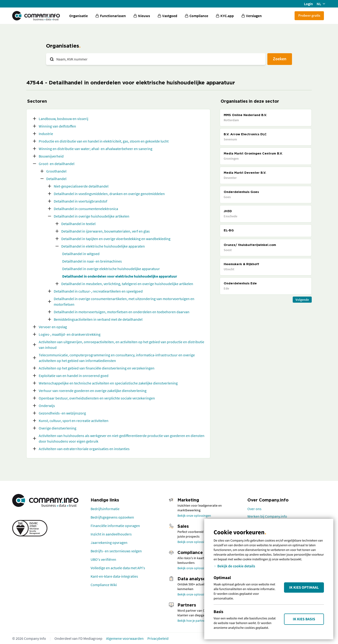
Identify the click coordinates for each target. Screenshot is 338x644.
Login (308, 4)
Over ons (254, 509)
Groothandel (56, 171)
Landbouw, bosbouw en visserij (63, 119)
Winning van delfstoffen (57, 126)
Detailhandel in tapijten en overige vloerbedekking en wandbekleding (116, 239)
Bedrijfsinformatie (105, 509)
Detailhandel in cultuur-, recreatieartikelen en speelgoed (98, 291)
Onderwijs (47, 406)
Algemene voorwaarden (125, 638)
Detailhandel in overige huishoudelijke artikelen (92, 216)
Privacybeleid (158, 638)
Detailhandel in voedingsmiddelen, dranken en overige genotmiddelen (109, 194)
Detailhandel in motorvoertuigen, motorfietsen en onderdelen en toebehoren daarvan (122, 312)
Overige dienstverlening (58, 428)
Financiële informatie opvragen (115, 526)
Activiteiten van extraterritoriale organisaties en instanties (84, 449)
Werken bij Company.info (267, 516)
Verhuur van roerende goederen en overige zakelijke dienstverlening (93, 391)
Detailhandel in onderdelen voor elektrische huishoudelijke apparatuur (120, 276)
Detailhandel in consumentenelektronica (86, 209)
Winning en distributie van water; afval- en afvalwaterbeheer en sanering (96, 149)
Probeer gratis (309, 15)
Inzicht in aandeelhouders (111, 534)
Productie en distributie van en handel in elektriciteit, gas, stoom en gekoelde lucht (104, 141)
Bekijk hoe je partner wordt (196, 621)
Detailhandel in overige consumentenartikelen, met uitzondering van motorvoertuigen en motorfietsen (124, 301)
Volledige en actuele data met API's (118, 568)
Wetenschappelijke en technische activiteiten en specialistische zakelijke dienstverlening (108, 383)
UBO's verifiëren (103, 559)
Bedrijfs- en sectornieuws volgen (116, 551)
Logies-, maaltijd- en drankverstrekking (70, 334)
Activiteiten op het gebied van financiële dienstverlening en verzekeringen (97, 368)
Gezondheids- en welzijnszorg (62, 413)
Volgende (302, 300)
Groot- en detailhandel (57, 164)
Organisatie (79, 16)
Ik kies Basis (304, 619)
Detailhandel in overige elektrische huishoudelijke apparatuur (111, 269)
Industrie (46, 134)
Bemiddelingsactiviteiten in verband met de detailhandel (98, 319)
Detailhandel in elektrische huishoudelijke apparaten (103, 246)
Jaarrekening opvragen (109, 542)
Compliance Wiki (104, 585)
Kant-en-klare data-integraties (114, 576)
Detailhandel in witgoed (81, 254)
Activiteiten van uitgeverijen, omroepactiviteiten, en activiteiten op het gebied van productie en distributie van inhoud (121, 345)
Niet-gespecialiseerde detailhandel (81, 186)
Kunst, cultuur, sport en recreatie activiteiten (74, 421)
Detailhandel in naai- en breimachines (92, 261)
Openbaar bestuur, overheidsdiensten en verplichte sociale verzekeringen (97, 398)
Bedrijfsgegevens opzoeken (112, 517)
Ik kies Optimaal (304, 588)
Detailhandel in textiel (78, 224)
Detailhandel (56, 179)
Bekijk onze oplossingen (194, 516)
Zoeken (280, 59)
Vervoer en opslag (53, 327)
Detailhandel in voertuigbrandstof (81, 201)
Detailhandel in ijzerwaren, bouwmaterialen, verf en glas (106, 231)
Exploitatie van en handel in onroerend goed (74, 376)
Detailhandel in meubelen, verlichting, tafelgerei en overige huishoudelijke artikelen (127, 284)
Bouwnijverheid (51, 156)
